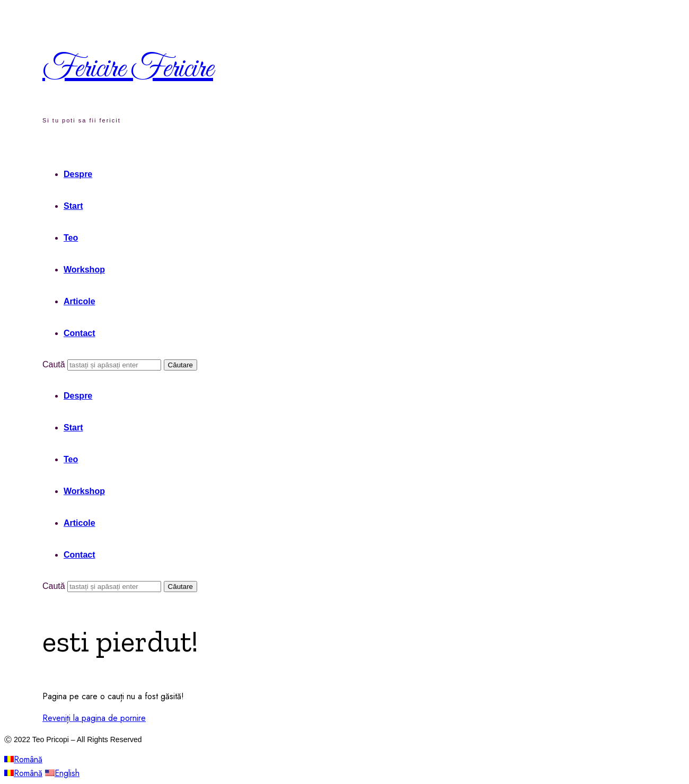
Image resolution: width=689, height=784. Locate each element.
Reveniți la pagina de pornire (94, 718)
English (62, 773)
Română (23, 759)
